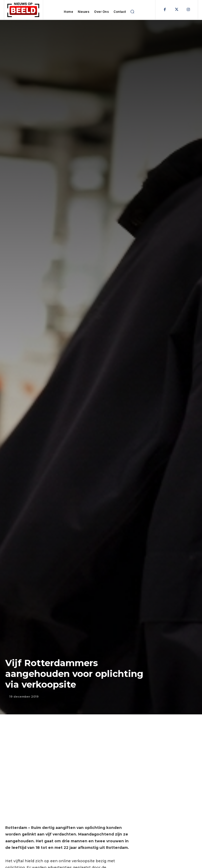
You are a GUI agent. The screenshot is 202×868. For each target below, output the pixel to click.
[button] (133, 12)
